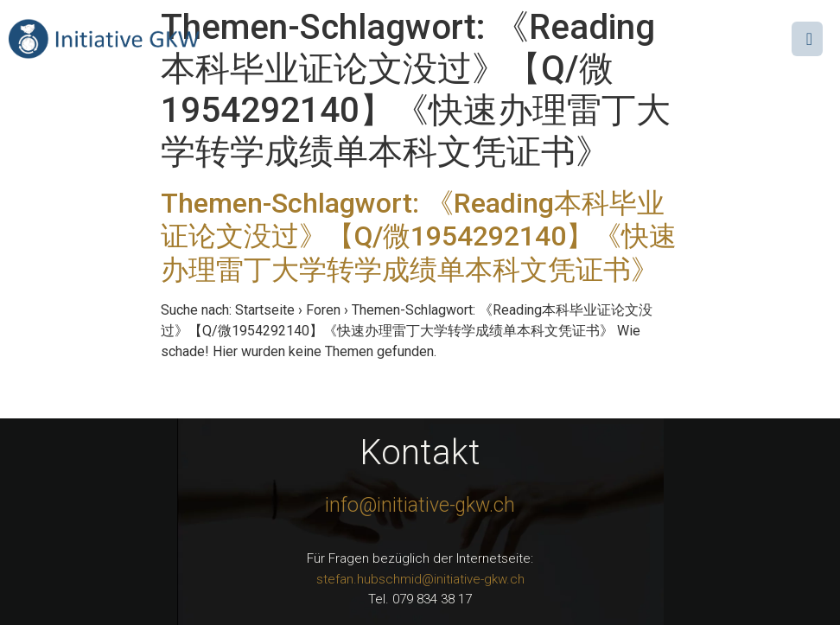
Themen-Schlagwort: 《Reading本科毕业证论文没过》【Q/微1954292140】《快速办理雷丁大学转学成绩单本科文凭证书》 (419, 236)
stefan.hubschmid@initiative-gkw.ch (420, 579)
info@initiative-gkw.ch (420, 505)
